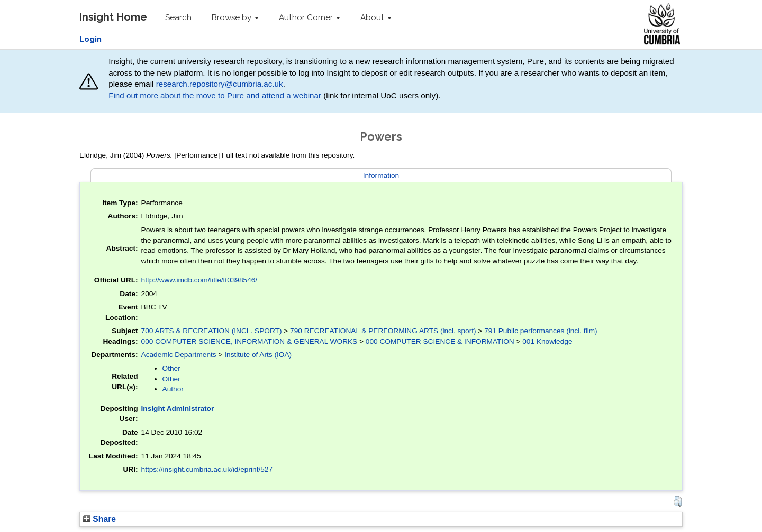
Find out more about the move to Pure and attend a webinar (215, 95)
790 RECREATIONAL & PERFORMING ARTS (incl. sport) (383, 331)
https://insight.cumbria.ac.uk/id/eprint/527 (207, 469)
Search (178, 17)
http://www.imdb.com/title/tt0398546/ (199, 280)
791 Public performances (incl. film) (541, 331)
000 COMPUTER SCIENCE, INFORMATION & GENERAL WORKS (250, 341)
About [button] (376, 17)
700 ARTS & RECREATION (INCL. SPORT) (212, 331)
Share (99, 519)
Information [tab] (381, 175)
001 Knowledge (547, 341)
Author (173, 389)
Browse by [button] (235, 17)
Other (171, 368)
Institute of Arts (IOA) (258, 355)
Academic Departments (179, 355)
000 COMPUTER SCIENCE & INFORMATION (440, 341)
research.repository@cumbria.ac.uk (220, 84)
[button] (678, 501)
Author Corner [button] (310, 17)
